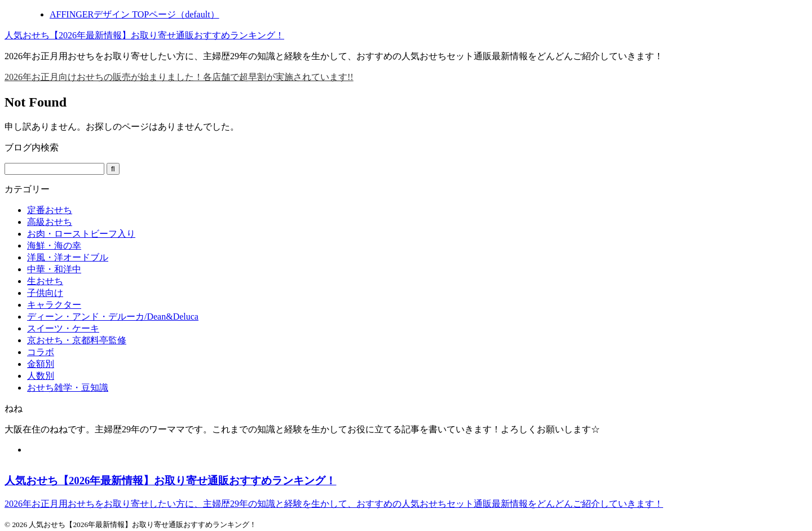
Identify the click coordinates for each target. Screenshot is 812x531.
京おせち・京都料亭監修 (77, 340)
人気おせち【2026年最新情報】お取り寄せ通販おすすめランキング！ (144, 35)
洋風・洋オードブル (68, 257)
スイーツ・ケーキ (63, 328)
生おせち (45, 281)
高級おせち (50, 222)
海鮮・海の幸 (54, 245)
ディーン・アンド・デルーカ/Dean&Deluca (113, 317)
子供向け (45, 293)
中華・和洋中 (54, 269)
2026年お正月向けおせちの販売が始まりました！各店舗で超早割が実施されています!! (179, 77)
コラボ (41, 352)
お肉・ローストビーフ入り (81, 234)
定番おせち (50, 210)
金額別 (41, 364)
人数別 (41, 376)
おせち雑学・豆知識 (68, 388)
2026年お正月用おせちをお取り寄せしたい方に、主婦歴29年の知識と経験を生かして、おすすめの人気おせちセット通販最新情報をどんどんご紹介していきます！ (334, 504)
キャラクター (54, 305)
